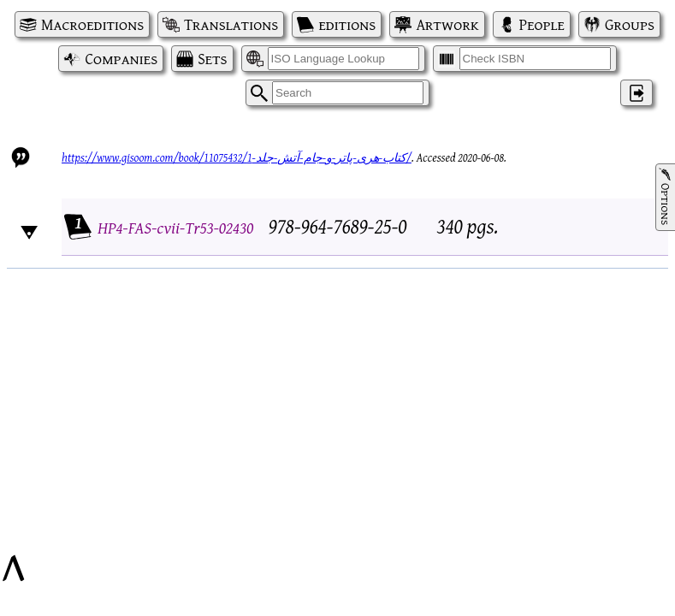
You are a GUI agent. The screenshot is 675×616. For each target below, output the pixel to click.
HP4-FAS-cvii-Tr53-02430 (175, 227)
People (542, 24)
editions (347, 24)
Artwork (447, 24)
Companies (121, 59)
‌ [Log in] (637, 93)
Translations (231, 24)
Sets (212, 59)
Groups (630, 24)
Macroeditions (92, 24)
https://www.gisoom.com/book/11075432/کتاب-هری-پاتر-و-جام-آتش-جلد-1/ (237, 157)
